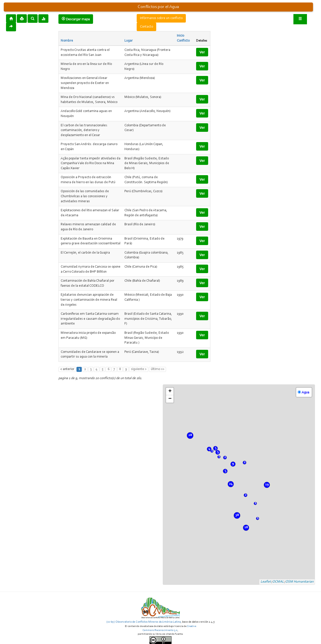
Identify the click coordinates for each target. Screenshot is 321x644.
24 (231, 484)
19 (267, 485)
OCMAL (278, 582)
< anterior (67, 369)
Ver (202, 52)
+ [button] (170, 391)
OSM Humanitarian (299, 582)
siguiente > (139, 369)
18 (246, 527)
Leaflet (266, 582)
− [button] (170, 399)
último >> (157, 369)
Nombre (67, 41)
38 (237, 515)
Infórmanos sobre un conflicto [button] (161, 18)
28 (190, 435)
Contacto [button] (146, 27)
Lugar (129, 41)
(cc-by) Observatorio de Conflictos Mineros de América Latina (144, 622)
